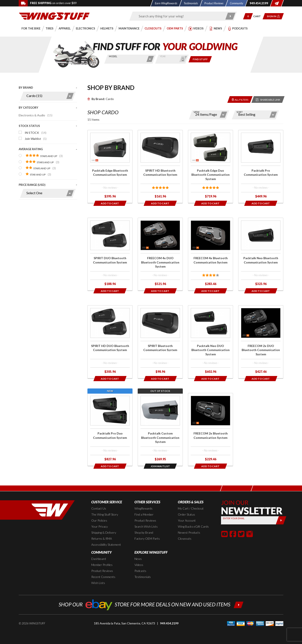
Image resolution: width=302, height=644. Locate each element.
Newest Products (189, 532)
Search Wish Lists (146, 526)
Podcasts (140, 571)
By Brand (26, 88)
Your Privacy (100, 526)
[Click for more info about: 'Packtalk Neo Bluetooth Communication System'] (261, 254)
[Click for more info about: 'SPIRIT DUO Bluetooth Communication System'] (110, 254)
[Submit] (281, 520)
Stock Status (29, 126)
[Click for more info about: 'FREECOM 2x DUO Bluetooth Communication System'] (261, 342)
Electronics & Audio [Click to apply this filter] (36, 115)
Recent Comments (103, 577)
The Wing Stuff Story (105, 514)
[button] (248, 16)
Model (113, 56)
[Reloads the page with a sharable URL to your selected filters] (268, 99)
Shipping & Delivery (104, 532)
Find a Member (144, 514)
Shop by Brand (144, 532)
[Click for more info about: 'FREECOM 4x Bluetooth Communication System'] (210, 254)
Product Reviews (145, 520)
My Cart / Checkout (191, 508)
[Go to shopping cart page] (259, 16)
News (138, 559)
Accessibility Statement (106, 545)
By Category (28, 108)
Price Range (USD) (32, 185)
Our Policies (99, 520)
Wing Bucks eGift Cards (193, 526)
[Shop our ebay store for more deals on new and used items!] (151, 604)
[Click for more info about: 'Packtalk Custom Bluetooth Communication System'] (160, 429)
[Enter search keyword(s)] (179, 16)
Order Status (186, 514)
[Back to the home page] (54, 16)
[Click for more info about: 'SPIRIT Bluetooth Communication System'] (160, 342)
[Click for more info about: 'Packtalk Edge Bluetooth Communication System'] (110, 166)
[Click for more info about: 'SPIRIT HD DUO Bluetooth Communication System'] (110, 342)
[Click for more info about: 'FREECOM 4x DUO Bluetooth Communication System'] (160, 254)
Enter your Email (234, 518)
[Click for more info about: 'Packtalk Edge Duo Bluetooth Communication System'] (210, 166)
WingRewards (143, 508)
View (196, 112)
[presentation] (48, 144)
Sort (240, 112)
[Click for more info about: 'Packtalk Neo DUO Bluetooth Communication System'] (210, 342)
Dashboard (99, 559)
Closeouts (185, 538)
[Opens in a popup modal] (160, 466)
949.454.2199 (169, 623)
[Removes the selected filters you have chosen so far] (240, 99)
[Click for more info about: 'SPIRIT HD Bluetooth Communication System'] (160, 166)
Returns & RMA (102, 538)
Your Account (187, 520)
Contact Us (99, 508)
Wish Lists (98, 583)
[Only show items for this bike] (200, 59)
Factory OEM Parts (147, 538)
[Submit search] (231, 16)
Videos (139, 565)
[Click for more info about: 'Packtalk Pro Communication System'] (261, 166)
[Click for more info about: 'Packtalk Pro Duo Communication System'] (110, 429)
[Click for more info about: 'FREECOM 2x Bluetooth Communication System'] (210, 429)
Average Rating (31, 149)
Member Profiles (102, 565)
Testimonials (143, 577)
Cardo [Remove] (101, 99)
